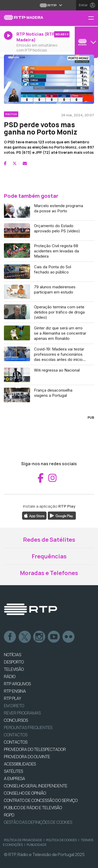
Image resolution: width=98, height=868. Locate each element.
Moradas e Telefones (49, 573)
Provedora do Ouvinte (27, 757)
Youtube (54, 637)
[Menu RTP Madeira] (93, 18)
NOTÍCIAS (13, 655)
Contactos (16, 735)
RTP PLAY (13, 698)
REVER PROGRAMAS (22, 713)
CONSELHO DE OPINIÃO (25, 793)
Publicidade (37, 845)
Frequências (49, 556)
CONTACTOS (16, 742)
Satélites (13, 771)
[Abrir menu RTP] (49, 5)
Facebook (10, 637)
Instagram (39, 637)
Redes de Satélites (49, 540)
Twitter (25, 637)
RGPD (9, 815)
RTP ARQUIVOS (17, 684)
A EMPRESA (15, 778)
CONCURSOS (16, 720)
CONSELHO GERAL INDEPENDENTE (36, 786)
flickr (69, 637)
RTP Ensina (15, 691)
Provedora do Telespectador (35, 749)
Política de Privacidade (23, 840)
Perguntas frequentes (28, 727)
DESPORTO (14, 662)
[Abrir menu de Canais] (86, 42)
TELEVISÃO (14, 669)
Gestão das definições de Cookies (38, 822)
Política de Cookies (61, 840)
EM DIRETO (14, 706)
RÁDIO (10, 676)
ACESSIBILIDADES (20, 764)
